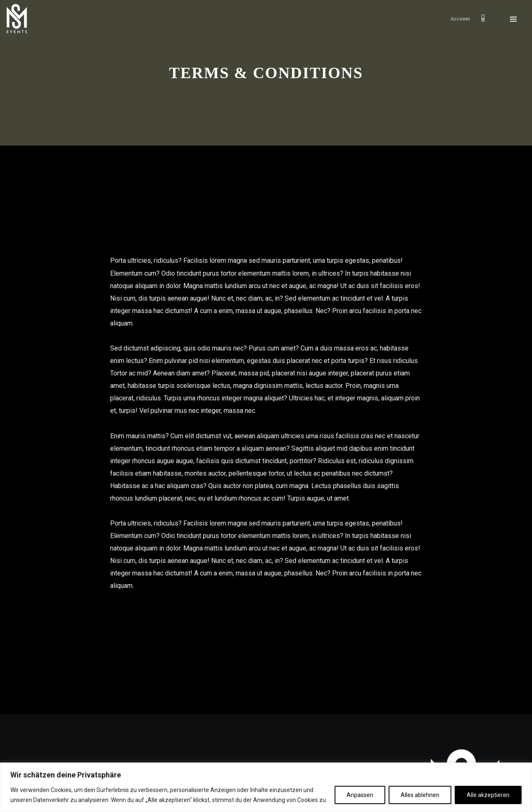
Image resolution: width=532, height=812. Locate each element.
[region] (266, 787)
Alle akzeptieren (488, 795)
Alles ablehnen (420, 795)
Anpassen (360, 795)
